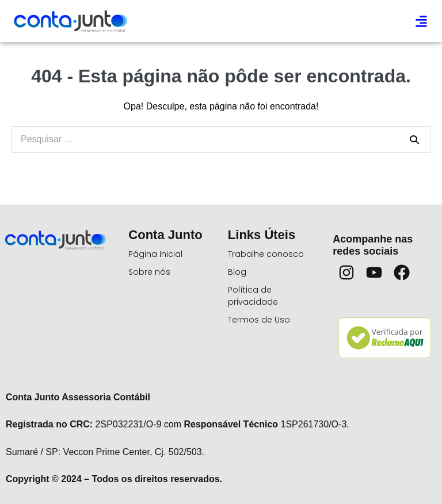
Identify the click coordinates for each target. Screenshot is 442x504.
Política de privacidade (253, 296)
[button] (421, 21)
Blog (237, 272)
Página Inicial (155, 254)
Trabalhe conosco (266, 254)
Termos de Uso (259, 320)
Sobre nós (149, 272)
